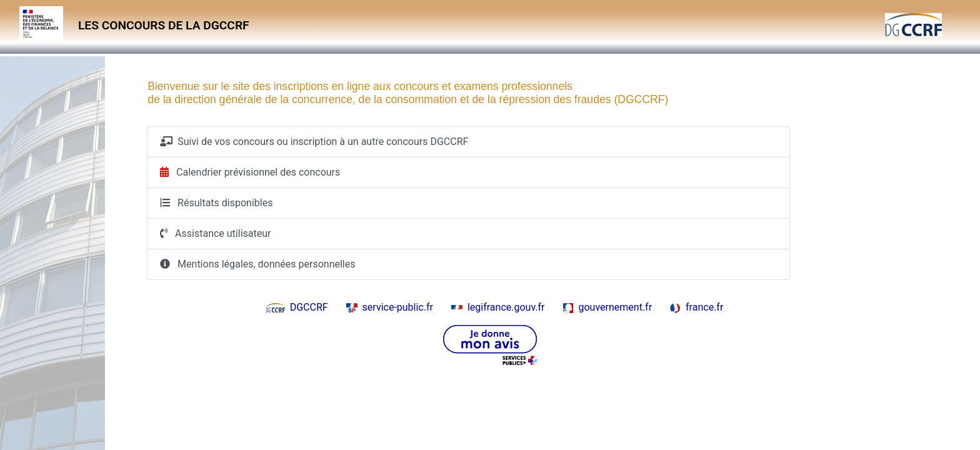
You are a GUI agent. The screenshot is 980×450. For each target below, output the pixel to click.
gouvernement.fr (607, 307)
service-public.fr (390, 307)
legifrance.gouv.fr (498, 307)
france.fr (697, 307)
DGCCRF (297, 307)
